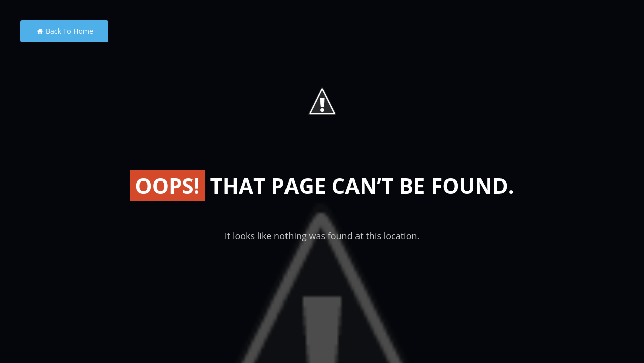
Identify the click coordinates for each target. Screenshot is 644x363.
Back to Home (64, 31)
